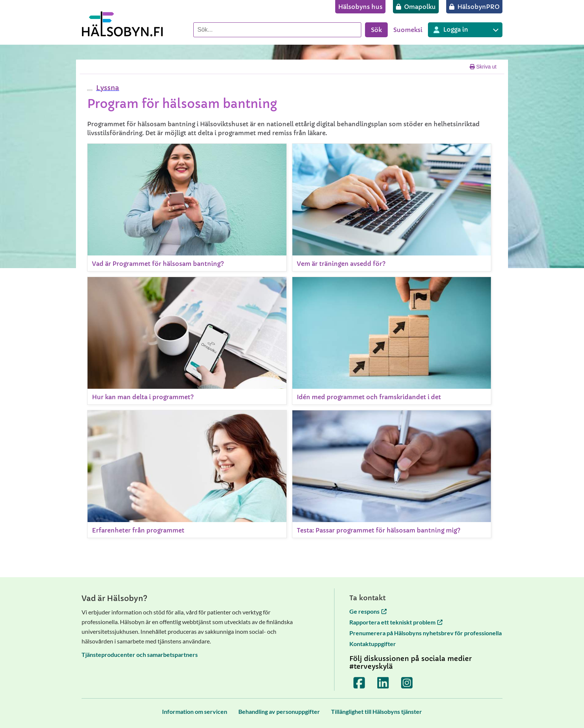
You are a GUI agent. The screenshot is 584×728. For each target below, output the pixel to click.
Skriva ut (483, 67)
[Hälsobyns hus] (360, 7)
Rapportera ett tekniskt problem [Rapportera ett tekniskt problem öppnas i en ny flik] (396, 622)
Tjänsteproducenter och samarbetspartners (140, 654)
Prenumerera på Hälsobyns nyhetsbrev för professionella (426, 633)
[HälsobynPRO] (474, 7)
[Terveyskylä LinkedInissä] (383, 683)
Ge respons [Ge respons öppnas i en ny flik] (368, 611)
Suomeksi (408, 30)
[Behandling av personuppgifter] (279, 711)
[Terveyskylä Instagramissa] (407, 683)
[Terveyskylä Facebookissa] (359, 683)
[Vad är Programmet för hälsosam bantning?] (187, 207)
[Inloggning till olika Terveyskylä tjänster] (465, 30)
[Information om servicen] (195, 711)
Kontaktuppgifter (373, 644)
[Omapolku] (416, 7)
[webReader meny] (90, 90)
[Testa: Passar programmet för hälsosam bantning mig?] (392, 474)
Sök (376, 30)
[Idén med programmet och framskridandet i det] (392, 341)
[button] (107, 88)
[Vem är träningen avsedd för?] (392, 207)
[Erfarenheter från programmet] (187, 474)
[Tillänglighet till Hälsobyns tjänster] (377, 711)
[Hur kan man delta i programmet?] (187, 341)
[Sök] (277, 30)
